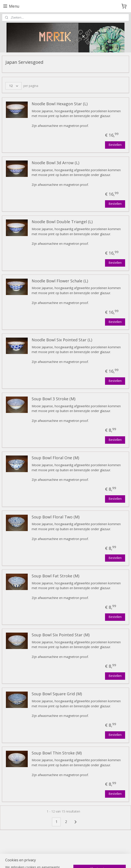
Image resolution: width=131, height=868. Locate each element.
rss (54, 860)
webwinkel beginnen (71, 860)
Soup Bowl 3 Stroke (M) (53, 399)
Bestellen (115, 145)
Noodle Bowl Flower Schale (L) (60, 281)
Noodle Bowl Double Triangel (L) (62, 222)
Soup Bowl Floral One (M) (55, 458)
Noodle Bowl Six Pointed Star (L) (62, 340)
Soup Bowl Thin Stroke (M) (57, 753)
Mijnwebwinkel (109, 860)
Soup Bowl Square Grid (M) (57, 694)
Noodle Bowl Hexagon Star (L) (60, 104)
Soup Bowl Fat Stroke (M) (55, 576)
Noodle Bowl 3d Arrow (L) (55, 163)
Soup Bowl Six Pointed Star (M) (61, 635)
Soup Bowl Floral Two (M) (56, 517)
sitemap (45, 860)
